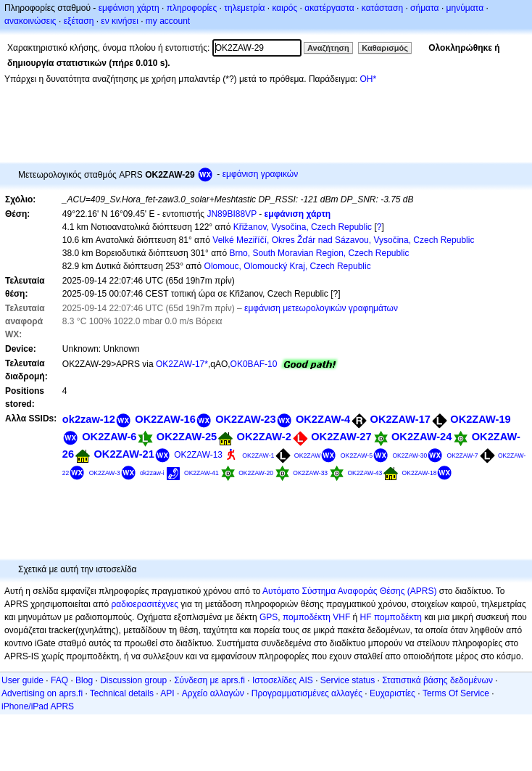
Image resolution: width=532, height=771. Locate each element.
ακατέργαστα (329, 8)
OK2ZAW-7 (463, 455)
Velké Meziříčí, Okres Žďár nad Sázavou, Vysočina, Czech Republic (343, 240)
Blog (84, 680)
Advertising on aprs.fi (42, 693)
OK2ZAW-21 (124, 454)
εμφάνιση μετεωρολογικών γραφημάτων (321, 308)
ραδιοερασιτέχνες (145, 604)
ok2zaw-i (152, 473)
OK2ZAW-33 (310, 473)
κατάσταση (382, 8)
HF (366, 617)
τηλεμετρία (244, 8)
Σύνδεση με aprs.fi (209, 680)
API (167, 693)
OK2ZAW (308, 455)
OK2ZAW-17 (400, 419)
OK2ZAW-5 (357, 455)
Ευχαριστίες (392, 693)
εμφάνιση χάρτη (129, 8)
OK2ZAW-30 (410, 455)
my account (168, 21)
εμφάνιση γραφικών (261, 174)
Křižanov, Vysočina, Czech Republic (303, 227)
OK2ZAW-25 (187, 437)
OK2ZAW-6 (109, 437)
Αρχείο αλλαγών (213, 693)
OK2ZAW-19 (480, 419)
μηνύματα (465, 8)
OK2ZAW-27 (341, 437)
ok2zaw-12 (89, 419)
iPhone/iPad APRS (38, 706)
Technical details (122, 693)
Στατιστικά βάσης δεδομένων (437, 680)
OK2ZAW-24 (421, 437)
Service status (348, 680)
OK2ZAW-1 (258, 455)
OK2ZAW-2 (264, 437)
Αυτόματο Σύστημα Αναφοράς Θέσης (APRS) (349, 591)
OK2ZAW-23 (245, 419)
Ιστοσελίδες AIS (283, 680)
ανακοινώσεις (30, 21)
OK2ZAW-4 (323, 419)
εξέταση (79, 21)
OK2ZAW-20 (256, 473)
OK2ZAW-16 (165, 419)
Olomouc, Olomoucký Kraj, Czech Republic (288, 266)
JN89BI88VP (232, 214)
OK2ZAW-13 (198, 455)
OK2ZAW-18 (420, 473)
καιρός (285, 8)
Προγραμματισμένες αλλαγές (307, 693)
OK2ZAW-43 (365, 473)
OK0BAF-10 (254, 364)
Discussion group (133, 680)
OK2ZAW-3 (105, 473)
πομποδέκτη (398, 617)
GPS (269, 617)
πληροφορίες (192, 8)
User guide (22, 680)
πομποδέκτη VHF (316, 617)
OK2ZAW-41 (201, 473)
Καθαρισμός (385, 48)
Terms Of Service (456, 693)
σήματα (424, 8)
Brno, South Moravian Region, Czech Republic (319, 253)
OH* (368, 79)
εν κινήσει (119, 21)
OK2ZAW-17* (182, 364)
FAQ (59, 680)
